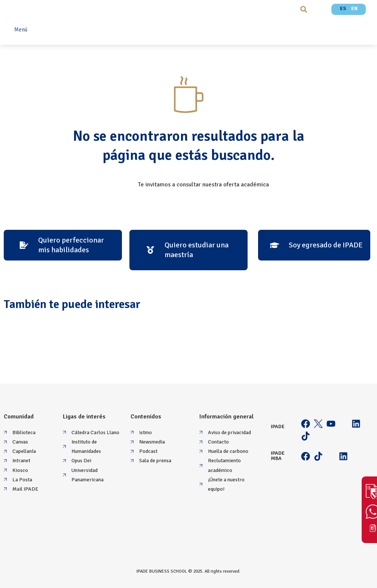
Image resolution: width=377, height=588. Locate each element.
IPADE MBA (278, 456)
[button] (304, 9)
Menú (21, 30)
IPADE (278, 426)
